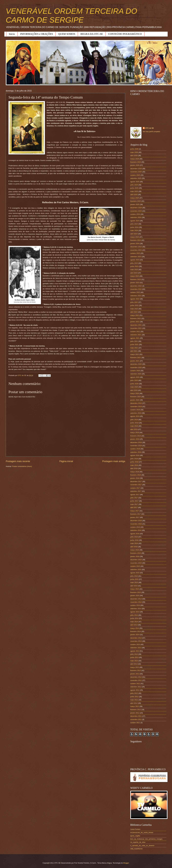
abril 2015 (134, 586)
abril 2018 (134, 468)
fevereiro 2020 (136, 397)
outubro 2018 (135, 449)
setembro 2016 (136, 530)
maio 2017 (134, 504)
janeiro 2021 (135, 361)
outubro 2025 (135, 175)
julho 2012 (134, 693)
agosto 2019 (135, 416)
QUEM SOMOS (67, 34)
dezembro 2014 (136, 599)
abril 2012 (134, 703)
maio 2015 (134, 582)
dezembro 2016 (136, 521)
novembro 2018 (136, 446)
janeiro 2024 (135, 244)
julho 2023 (134, 263)
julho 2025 (134, 185)
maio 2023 (134, 270)
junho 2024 (134, 227)
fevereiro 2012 (136, 710)
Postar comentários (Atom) (22, 466)
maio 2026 (134, 152)
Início (12, 34)
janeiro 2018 (135, 478)
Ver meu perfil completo (151, 132)
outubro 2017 (135, 488)
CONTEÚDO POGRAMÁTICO (125, 34)
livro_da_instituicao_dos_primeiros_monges (146, 839)
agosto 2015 (135, 573)
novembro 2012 (136, 680)
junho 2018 (134, 462)
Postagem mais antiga (114, 461)
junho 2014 (134, 618)
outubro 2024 (135, 214)
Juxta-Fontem (135, 829)
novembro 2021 (136, 328)
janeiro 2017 (135, 517)
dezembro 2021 (136, 325)
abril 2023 (134, 273)
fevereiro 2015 (136, 592)
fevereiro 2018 (136, 475)
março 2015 (135, 589)
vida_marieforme (136, 849)
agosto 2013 (135, 651)
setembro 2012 (136, 687)
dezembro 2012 (136, 677)
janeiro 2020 (135, 400)
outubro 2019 (135, 410)
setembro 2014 (136, 609)
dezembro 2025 (136, 169)
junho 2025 (134, 188)
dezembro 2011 (136, 716)
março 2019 (135, 433)
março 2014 (135, 628)
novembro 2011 (136, 719)
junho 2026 (134, 149)
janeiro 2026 (135, 165)
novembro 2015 (136, 563)
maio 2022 (134, 309)
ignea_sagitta (135, 836)
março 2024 (135, 237)
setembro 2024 (136, 217)
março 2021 (135, 354)
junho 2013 (134, 657)
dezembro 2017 (136, 481)
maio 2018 (134, 465)
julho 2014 (134, 615)
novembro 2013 (136, 641)
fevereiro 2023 (136, 279)
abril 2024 (134, 234)
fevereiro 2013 (136, 670)
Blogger (126, 863)
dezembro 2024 (136, 208)
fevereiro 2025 (136, 201)
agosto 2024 (135, 221)
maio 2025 (134, 191)
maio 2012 (134, 700)
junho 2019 (134, 423)
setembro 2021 (136, 335)
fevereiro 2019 (136, 436)
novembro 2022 (136, 289)
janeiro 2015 (135, 596)
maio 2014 (134, 622)
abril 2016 (134, 547)
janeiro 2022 (135, 322)
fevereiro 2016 (136, 553)
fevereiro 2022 (136, 318)
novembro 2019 (136, 407)
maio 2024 (134, 230)
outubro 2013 (135, 644)
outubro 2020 (135, 371)
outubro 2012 (135, 684)
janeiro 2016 (135, 556)
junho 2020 (134, 384)
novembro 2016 (136, 524)
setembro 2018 (136, 452)
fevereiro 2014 (136, 631)
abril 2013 (134, 664)
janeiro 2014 (135, 635)
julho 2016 (134, 537)
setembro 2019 (136, 413)
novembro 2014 (136, 602)
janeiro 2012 (135, 713)
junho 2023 (134, 266)
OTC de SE (150, 128)
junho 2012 (134, 697)
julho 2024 (134, 224)
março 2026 (135, 159)
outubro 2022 (135, 292)
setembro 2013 (136, 648)
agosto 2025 (135, 182)
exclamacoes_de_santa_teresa (142, 832)
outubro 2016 (135, 527)
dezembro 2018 (136, 442)
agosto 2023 (135, 260)
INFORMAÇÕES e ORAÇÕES (37, 34)
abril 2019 (134, 429)
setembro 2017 (136, 491)
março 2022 (135, 315)
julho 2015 (134, 576)
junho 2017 (134, 501)
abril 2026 (134, 155)
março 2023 (135, 276)
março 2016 (135, 550)
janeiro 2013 (135, 674)
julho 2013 (134, 654)
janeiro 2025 (135, 204)
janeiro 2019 (135, 439)
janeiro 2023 (135, 283)
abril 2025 (134, 195)
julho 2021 (134, 341)
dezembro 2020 (136, 364)
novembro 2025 (136, 172)
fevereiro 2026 (136, 162)
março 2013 (135, 667)
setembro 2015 (136, 570)
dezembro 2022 (136, 286)
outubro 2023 (135, 253)
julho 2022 (134, 302)
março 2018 (135, 472)
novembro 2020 (136, 367)
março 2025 (135, 198)
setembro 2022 (136, 296)
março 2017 (135, 511)
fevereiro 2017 (136, 514)
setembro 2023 (136, 257)
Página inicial (66, 461)
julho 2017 (134, 498)
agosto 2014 (135, 612)
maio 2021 (134, 348)
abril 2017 (134, 507)
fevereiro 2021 (136, 358)
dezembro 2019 (136, 403)
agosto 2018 (135, 455)
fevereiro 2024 (136, 240)
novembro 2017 (136, 485)
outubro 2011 (135, 723)
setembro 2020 (136, 374)
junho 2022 (134, 305)
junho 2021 (134, 344)
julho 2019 (134, 420)
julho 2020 (134, 380)
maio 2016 (134, 543)
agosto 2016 (135, 534)
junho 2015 (134, 579)
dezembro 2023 (136, 247)
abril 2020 (134, 390)
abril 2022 (134, 312)
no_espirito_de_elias (138, 842)
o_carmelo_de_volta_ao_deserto (142, 846)
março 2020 (135, 393)
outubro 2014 (135, 605)
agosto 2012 (135, 690)
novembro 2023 (136, 250)
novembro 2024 (136, 211)
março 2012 (135, 706)
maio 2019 (134, 426)
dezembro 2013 (136, 638)
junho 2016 (134, 540)
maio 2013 (134, 661)
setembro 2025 (136, 178)
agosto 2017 (135, 495)
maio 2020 (134, 387)
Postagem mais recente (18, 461)
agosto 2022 (135, 299)
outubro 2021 (135, 332)
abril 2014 (134, 625)
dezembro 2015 (136, 560)
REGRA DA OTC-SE (92, 34)
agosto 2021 (135, 338)
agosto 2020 (135, 377)
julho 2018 (134, 459)
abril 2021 (134, 351)
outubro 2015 (135, 566)
